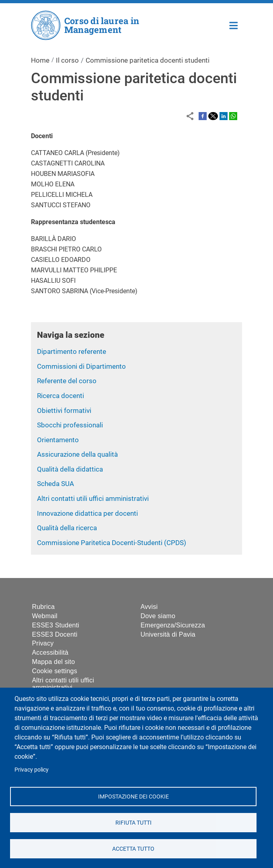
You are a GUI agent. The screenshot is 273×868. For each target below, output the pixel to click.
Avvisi (149, 607)
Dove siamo (158, 616)
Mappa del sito (54, 662)
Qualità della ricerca (67, 528)
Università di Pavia (168, 634)
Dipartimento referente (72, 351)
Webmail (45, 616)
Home (234, 25)
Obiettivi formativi (64, 411)
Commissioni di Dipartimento (81, 366)
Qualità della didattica (70, 469)
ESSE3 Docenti (55, 634)
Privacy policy (32, 770)
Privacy (43, 643)
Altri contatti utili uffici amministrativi (93, 498)
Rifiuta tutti (133, 822)
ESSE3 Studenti (56, 625)
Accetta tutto (133, 848)
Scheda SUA (55, 484)
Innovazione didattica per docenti (87, 513)
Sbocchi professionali (70, 425)
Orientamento (58, 440)
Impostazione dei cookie (133, 796)
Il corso (67, 60)
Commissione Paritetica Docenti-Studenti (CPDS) (112, 543)
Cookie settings (55, 671)
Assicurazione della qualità (77, 454)
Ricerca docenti (61, 396)
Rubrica (44, 607)
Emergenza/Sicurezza (173, 625)
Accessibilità (50, 653)
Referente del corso (67, 381)
